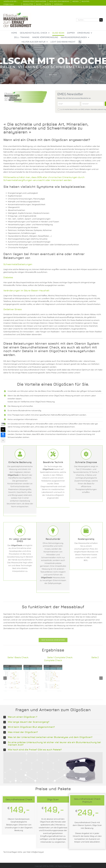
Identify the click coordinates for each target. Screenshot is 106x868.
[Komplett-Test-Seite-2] (53, 678)
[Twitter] (3, 430)
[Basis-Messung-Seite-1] (13, 678)
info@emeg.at (9, 4)
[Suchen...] (88, 20)
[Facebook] (3, 435)
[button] (80, 42)
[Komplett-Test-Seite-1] (33, 678)
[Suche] (101, 20)
